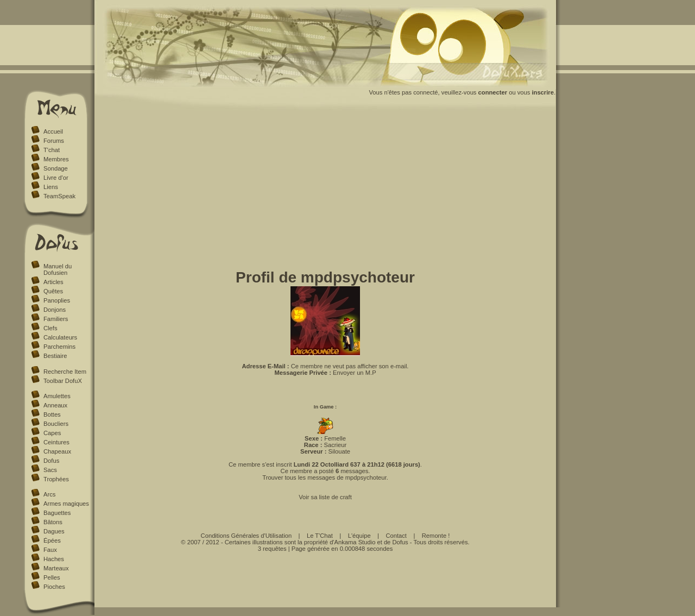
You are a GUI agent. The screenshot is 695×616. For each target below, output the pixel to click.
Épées (52, 540)
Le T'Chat (320, 536)
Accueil (53, 131)
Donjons (55, 310)
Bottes (52, 414)
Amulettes (57, 396)
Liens (51, 187)
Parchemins (59, 347)
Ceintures (56, 442)
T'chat (52, 150)
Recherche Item (65, 372)
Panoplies (57, 300)
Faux (50, 550)
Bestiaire (55, 356)
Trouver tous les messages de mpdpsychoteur (324, 477)
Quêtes (53, 291)
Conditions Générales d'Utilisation (247, 536)
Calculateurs (60, 337)
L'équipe (359, 536)
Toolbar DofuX (63, 381)
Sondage (56, 168)
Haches (54, 559)
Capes (52, 433)
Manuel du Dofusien (58, 269)
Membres (56, 159)
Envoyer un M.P (355, 373)
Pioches (54, 587)
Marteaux (56, 568)
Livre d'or (56, 178)
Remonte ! (436, 536)
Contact (396, 536)
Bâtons (53, 522)
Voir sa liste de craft (325, 497)
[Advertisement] (326, 192)
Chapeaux (57, 451)
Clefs (50, 328)
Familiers (56, 319)
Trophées (56, 479)
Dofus (51, 461)
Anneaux (55, 405)
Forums (54, 141)
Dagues (54, 531)
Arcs (49, 494)
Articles (53, 282)
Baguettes (57, 513)
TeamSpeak (59, 196)
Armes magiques (66, 504)
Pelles (52, 577)
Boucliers (56, 424)
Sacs (50, 470)
